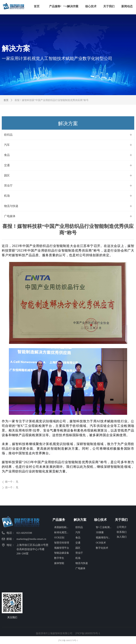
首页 (6, 100)
